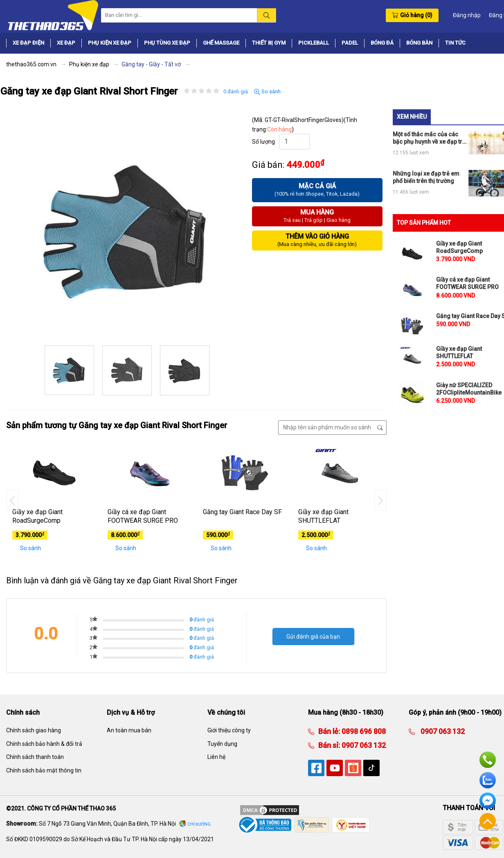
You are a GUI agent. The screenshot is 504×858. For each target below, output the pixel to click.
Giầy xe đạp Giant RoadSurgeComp (37, 516)
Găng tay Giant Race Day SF (242, 512)
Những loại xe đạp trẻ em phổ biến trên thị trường (426, 177)
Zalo (488, 780)
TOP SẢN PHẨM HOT (424, 223)
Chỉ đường (199, 824)
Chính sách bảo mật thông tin (44, 770)
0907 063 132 (363, 745)
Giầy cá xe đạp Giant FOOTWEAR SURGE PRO (143, 516)
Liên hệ (216, 757)
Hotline (488, 760)
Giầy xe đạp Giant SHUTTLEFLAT (323, 516)
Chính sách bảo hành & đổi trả (44, 744)
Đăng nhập (467, 15)
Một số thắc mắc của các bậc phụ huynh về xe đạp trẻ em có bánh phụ (429, 138)
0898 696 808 (363, 731)
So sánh (267, 92)
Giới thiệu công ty (229, 730)
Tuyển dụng (222, 744)
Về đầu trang (488, 821)
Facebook (488, 801)
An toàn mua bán (129, 730)
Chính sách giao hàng (34, 730)
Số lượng (263, 142)
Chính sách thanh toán (35, 757)
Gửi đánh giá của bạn (313, 637)
